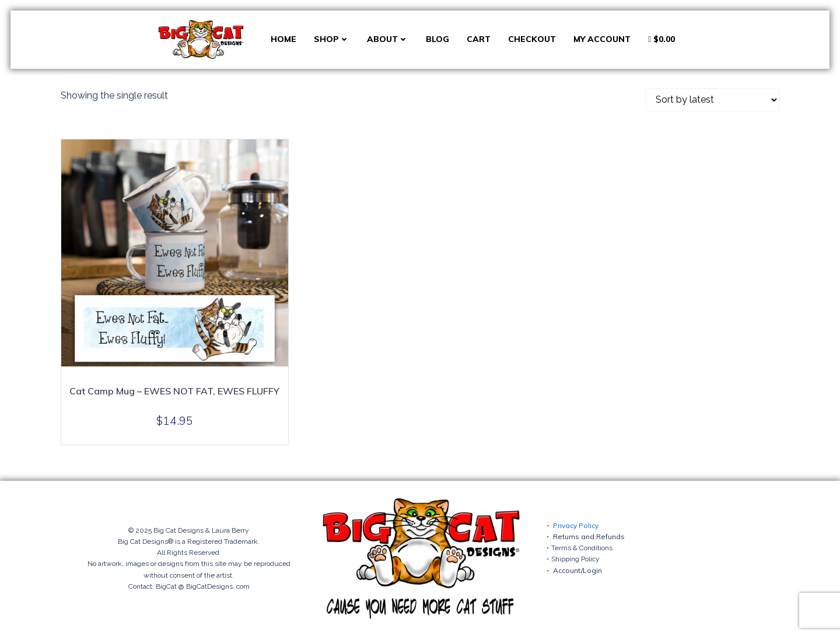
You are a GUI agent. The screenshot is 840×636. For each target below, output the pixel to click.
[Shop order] (713, 100)
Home (283, 39)
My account (602, 39)
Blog (437, 39)
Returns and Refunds (589, 537)
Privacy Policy (576, 525)
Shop (332, 39)
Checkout (532, 39)
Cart (479, 39)
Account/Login (577, 570)
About (388, 39)
